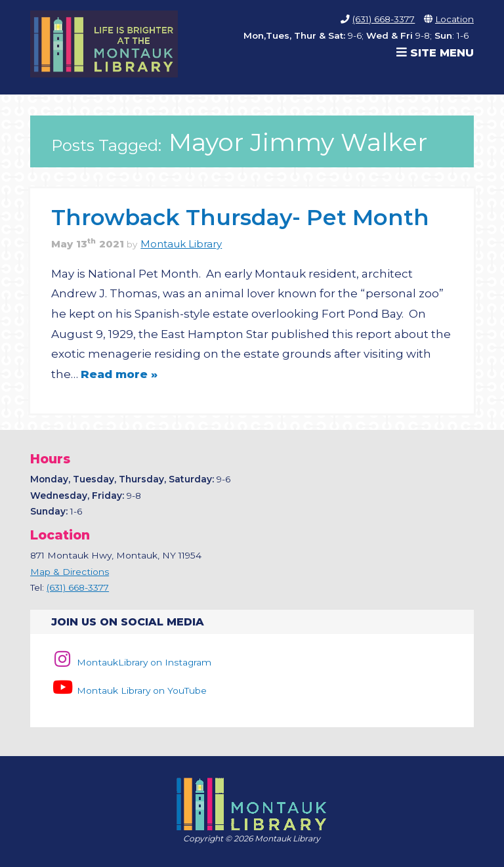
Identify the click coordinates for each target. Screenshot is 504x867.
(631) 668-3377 (384, 19)
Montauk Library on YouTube (129, 690)
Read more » (119, 374)
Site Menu (435, 53)
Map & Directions (70, 572)
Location (454, 19)
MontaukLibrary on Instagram (131, 662)
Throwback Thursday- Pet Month (240, 217)
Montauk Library (181, 244)
